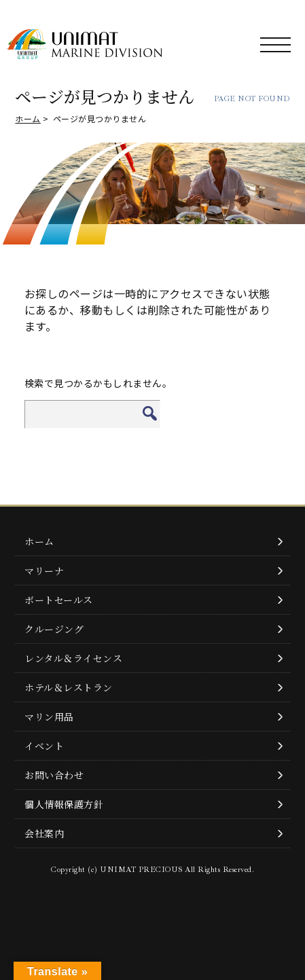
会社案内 (44, 833)
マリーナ (44, 570)
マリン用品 (49, 716)
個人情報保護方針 (64, 804)
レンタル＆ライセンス (73, 658)
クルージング (54, 629)
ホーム (28, 119)
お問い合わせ (54, 775)
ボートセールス (59, 600)
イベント (44, 746)
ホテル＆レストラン (69, 687)
